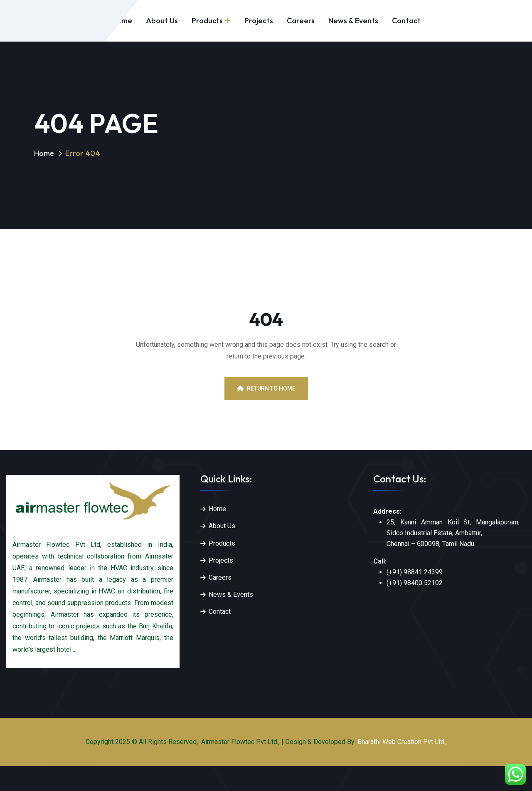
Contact (406, 21)
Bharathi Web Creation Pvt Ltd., (402, 742)
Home (44, 153)
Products (207, 21)
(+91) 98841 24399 (415, 572)
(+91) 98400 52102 (415, 583)
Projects (259, 21)
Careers (301, 21)
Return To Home (266, 388)
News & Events (353, 21)
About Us (162, 21)
